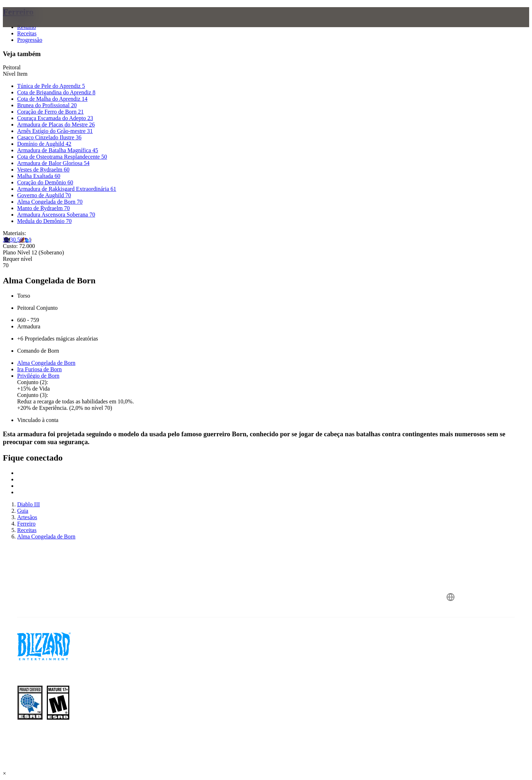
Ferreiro (18, 12)
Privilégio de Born (38, 376)
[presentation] (35, 26)
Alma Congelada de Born (46, 363)
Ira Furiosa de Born (39, 369)
